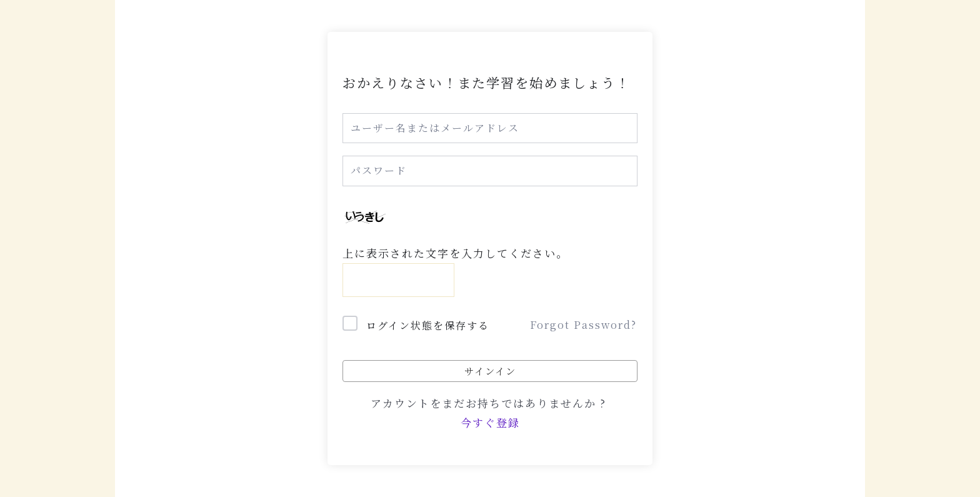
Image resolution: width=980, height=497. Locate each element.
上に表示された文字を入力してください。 (455, 253)
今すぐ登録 (490, 422)
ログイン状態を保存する (428, 325)
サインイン (490, 371)
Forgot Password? (583, 325)
